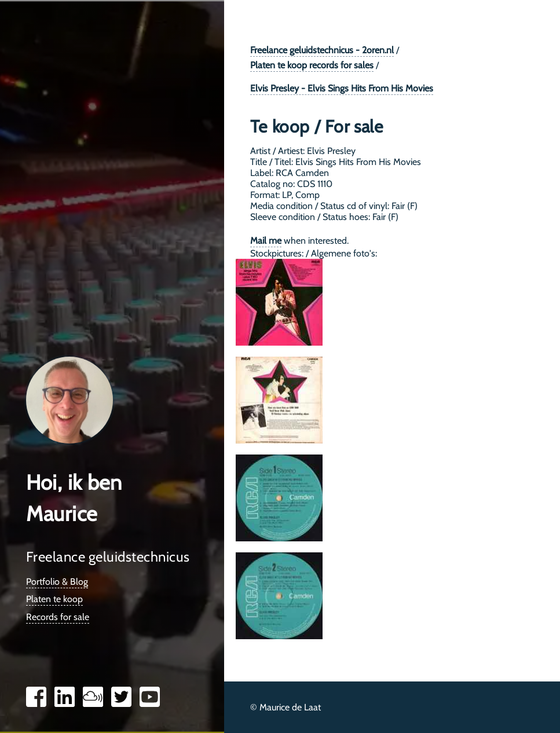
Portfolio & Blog (57, 582)
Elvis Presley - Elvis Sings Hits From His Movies (342, 88)
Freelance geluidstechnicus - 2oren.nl (322, 50)
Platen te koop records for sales (312, 65)
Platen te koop (54, 599)
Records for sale (58, 617)
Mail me (266, 241)
